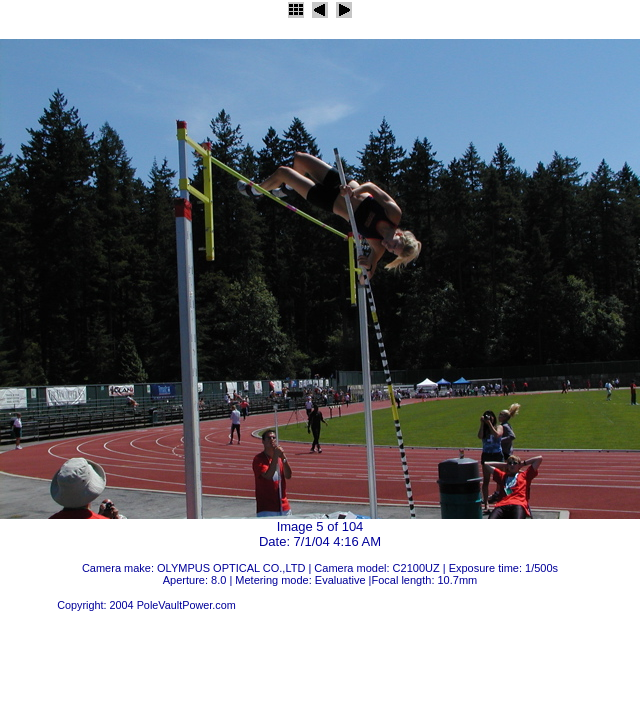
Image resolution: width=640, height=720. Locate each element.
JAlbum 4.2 (27, 605)
